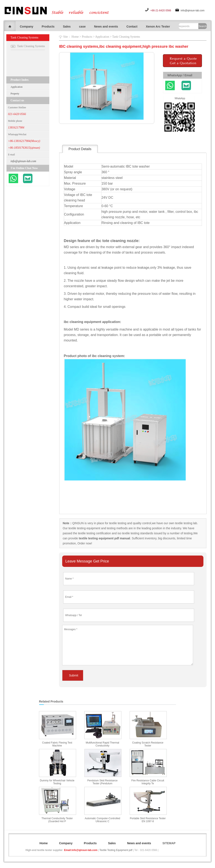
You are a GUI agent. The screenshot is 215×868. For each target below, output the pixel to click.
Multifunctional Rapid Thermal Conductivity (103, 744)
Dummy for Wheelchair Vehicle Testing (57, 782)
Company (27, 26)
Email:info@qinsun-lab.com (81, 850)
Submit (74, 675)
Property (15, 94)
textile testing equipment (84, 528)
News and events (106, 26)
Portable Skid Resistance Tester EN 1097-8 (148, 820)
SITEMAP (169, 843)
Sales (67, 26)
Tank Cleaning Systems (126, 37)
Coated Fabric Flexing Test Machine (57, 744)
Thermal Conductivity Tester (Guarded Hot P (57, 820)
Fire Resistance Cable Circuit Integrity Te (148, 782)
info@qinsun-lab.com (193, 11)
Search (203, 26)
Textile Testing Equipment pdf (116, 850)
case (82, 26)
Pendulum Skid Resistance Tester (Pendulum (102, 782)
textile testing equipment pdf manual (104, 538)
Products (48, 26)
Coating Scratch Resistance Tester (148, 744)
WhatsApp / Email (180, 75)
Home (75, 37)
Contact (132, 26)
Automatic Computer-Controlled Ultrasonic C (102, 820)
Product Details (80, 149)
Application (17, 87)
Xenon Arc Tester (158, 26)
